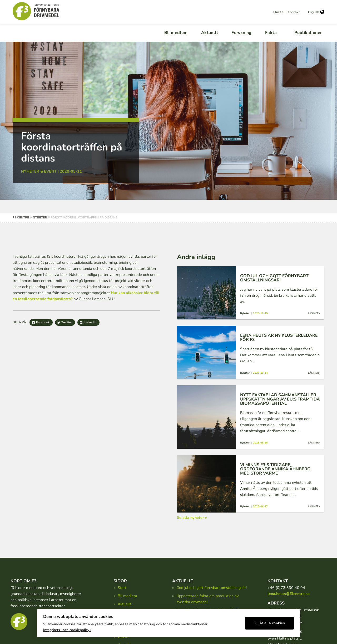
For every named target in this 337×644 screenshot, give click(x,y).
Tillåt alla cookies (270, 622)
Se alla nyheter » (192, 518)
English (316, 12)
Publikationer (308, 33)
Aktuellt (210, 33)
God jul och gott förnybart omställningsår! (212, 588)
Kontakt (294, 12)
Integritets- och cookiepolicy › (67, 628)
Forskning (242, 33)
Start (122, 588)
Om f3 (278, 12)
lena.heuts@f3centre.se (289, 594)
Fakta (271, 33)
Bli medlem (176, 33)
